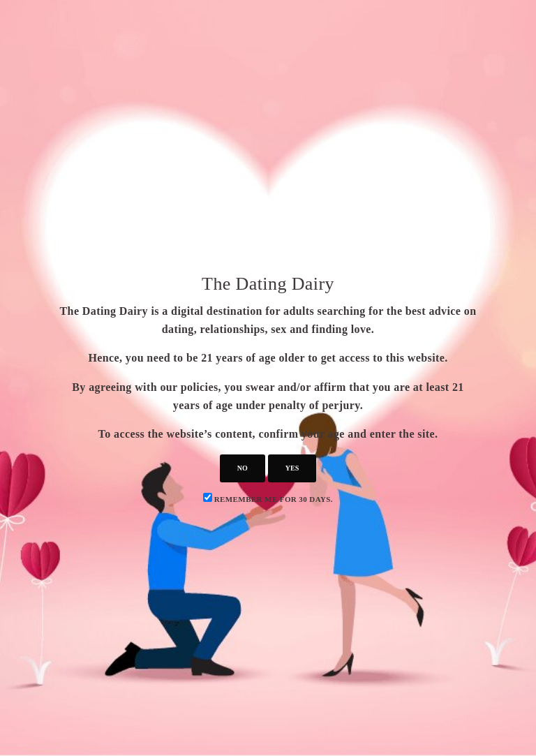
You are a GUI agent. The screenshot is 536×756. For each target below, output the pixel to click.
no (243, 468)
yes (292, 468)
